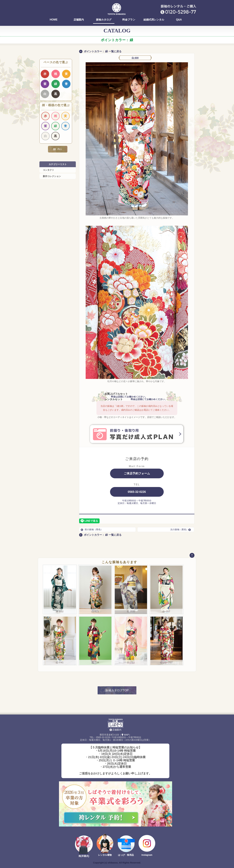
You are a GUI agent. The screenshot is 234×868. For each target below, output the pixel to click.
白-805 (131, 611)
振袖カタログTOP (117, 690)
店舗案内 (79, 20)
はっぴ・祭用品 (126, 855)
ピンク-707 (166, 662)
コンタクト (48, 170)
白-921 (95, 611)
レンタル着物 (105, 855)
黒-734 (95, 662)
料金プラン (129, 20)
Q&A (179, 20)
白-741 (60, 662)
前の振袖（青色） (92, 529)
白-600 (135, 58)
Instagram (147, 855)
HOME (54, 20)
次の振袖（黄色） (181, 529)
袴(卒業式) (84, 856)
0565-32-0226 (137, 492)
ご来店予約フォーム (137, 473)
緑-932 (60, 611)
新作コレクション (52, 176)
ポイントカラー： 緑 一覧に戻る (103, 51)
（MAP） (125, 735)
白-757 (166, 611)
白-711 (131, 662)
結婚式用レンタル (154, 20)
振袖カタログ (104, 20)
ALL (58, 149)
